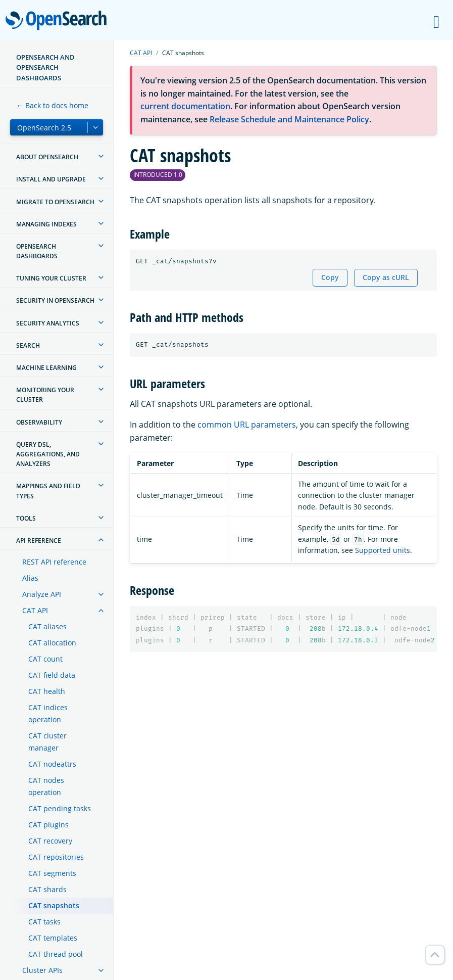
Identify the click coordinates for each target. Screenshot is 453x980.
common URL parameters (247, 425)
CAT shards (47, 889)
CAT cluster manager (47, 742)
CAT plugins (48, 825)
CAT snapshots (54, 905)
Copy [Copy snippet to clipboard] (330, 277)
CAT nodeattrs (52, 764)
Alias (30, 578)
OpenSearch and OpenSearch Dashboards (45, 67)
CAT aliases (47, 626)
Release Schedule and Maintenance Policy (289, 119)
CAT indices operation (48, 713)
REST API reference (54, 562)
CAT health (47, 691)
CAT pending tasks (60, 808)
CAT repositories (56, 857)
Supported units (383, 550)
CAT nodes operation (46, 786)
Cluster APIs (42, 970)
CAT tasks (44, 922)
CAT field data (52, 675)
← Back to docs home (52, 105)
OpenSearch (59, 21)
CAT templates (53, 938)
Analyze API (42, 594)
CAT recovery (50, 841)
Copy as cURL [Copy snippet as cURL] (386, 277)
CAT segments (52, 873)
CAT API (35, 610)
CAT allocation (52, 643)
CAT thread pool (56, 954)
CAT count (45, 659)
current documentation (185, 106)
